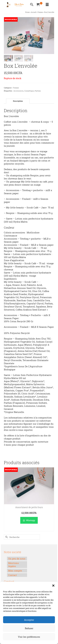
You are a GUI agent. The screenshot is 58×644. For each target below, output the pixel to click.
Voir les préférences (29, 637)
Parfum (38, 91)
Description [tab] (18, 101)
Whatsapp (29, 521)
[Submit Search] (6, 537)
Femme (16, 88)
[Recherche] (32, 5)
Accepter (29, 620)
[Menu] (47, 5)
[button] (53, 586)
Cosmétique (29, 91)
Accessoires (18, 91)
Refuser (29, 628)
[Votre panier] (39, 5)
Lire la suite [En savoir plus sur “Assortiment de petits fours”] (29, 529)
